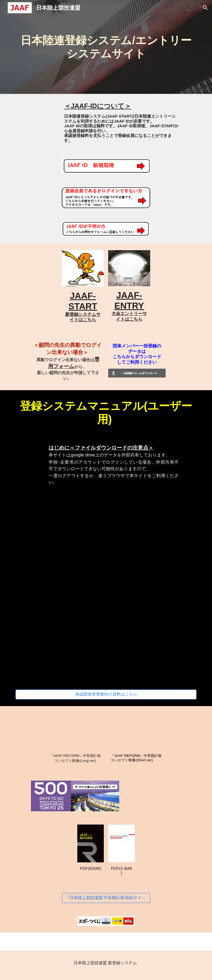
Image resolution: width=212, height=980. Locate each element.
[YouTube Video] (152, 796)
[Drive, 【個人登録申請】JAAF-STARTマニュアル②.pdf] (59, 589)
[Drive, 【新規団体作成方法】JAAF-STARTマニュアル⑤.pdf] (152, 651)
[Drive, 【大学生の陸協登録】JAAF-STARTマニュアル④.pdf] (59, 651)
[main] (106, 47)
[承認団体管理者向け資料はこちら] (106, 694)
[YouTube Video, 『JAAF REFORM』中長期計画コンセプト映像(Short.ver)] (137, 731)
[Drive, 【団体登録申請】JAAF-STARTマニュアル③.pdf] (152, 589)
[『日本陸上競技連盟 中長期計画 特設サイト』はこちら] (106, 898)
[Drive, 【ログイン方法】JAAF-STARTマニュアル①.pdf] (106, 526)
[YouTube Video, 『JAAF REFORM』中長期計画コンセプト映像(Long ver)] (75, 731)
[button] (205, 8)
